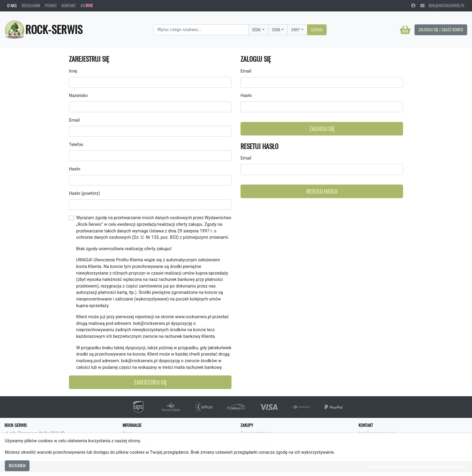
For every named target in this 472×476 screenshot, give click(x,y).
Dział (257, 30)
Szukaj (317, 30)
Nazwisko (78, 96)
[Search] (201, 30)
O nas (12, 5)
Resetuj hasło (322, 191)
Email (74, 120)
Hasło (75, 169)
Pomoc (51, 5)
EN (87, 5)
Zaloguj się (322, 129)
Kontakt (69, 5)
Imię (73, 71)
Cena (276, 30)
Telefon (76, 145)
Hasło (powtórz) (84, 193)
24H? (295, 30)
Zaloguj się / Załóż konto (441, 30)
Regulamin (31, 5)
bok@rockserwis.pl (442, 5)
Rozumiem (17, 465)
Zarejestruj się (150, 382)
